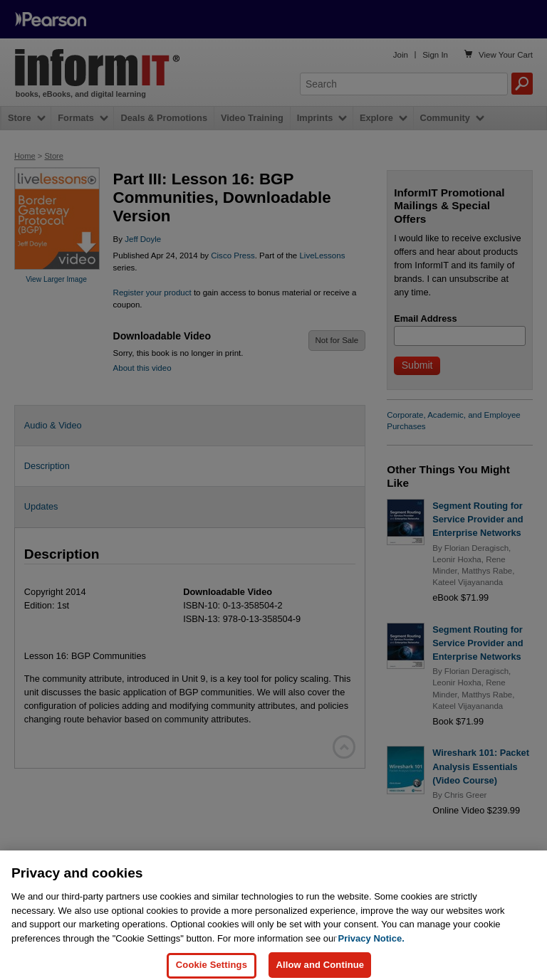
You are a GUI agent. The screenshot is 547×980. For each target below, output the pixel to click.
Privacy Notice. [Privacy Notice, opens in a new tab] (371, 958)
